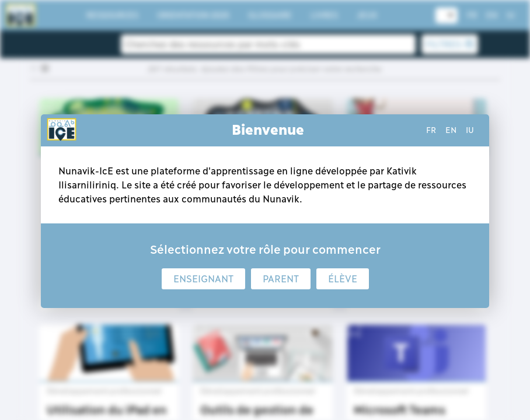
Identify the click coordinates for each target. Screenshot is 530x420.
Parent (281, 279)
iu (470, 130)
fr (431, 130)
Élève (343, 279)
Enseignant (203, 279)
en (451, 130)
